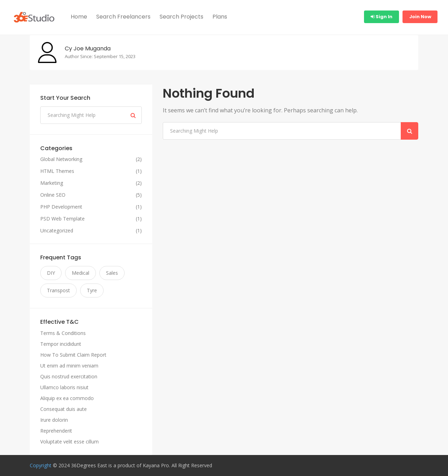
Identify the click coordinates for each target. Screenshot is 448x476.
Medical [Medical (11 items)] (80, 273)
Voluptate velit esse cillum (69, 442)
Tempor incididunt (61, 344)
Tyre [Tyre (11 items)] (92, 290)
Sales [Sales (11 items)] (112, 273)
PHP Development (61, 207)
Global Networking (61, 159)
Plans (220, 17)
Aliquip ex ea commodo (67, 398)
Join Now (420, 17)
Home (79, 17)
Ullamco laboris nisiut (64, 387)
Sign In (381, 17)
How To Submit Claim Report (73, 355)
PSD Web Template (62, 219)
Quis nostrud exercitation (69, 376)
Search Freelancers (123, 17)
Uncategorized (57, 231)
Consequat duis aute (64, 409)
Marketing (52, 183)
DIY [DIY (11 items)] (51, 273)
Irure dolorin (54, 420)
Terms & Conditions (63, 333)
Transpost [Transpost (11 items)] (58, 290)
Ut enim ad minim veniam (69, 366)
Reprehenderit (56, 431)
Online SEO (53, 195)
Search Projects (181, 17)
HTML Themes (57, 171)
